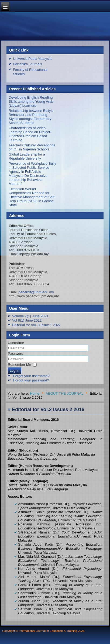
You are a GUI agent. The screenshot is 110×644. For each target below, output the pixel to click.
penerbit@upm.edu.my (36, 292)
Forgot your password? (31, 380)
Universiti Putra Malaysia (32, 59)
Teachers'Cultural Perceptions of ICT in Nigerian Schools (32, 147)
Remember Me (19, 365)
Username (16, 343)
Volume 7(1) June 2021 (30, 316)
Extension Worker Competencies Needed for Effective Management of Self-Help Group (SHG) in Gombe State (32, 197)
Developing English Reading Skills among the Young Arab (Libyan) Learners (31, 101)
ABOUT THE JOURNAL (65, 393)
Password (16, 354)
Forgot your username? (31, 376)
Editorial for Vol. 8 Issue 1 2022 (36, 325)
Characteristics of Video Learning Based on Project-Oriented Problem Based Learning (30, 134)
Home (35, 393)
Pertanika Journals (27, 64)
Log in (14, 371)
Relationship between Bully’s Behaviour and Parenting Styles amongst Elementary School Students (31, 117)
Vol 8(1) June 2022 (27, 320)
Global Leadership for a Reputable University (27, 156)
